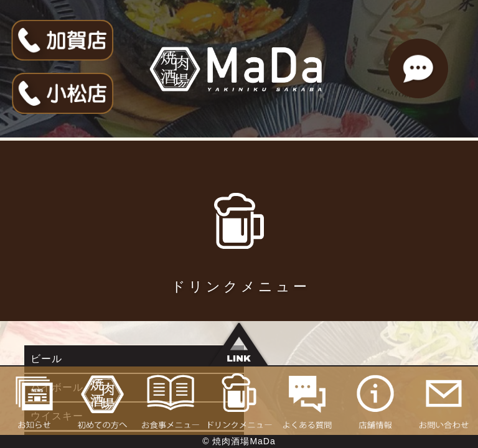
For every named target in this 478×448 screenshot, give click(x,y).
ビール (46, 359)
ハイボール (272, 359)
